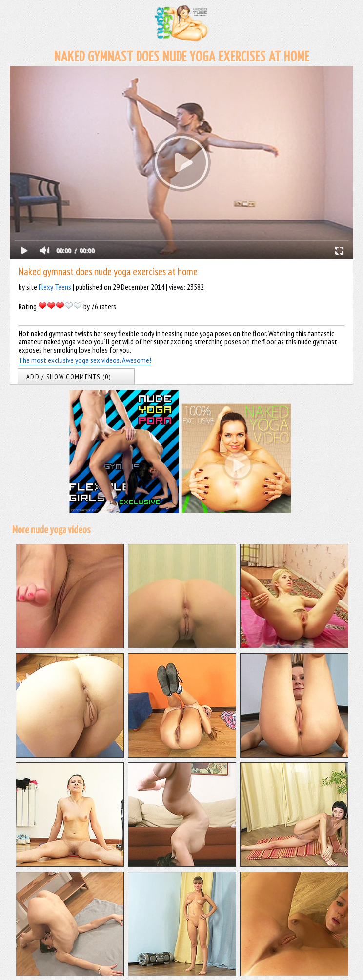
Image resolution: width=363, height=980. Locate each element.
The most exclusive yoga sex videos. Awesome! (85, 360)
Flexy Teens (55, 287)
